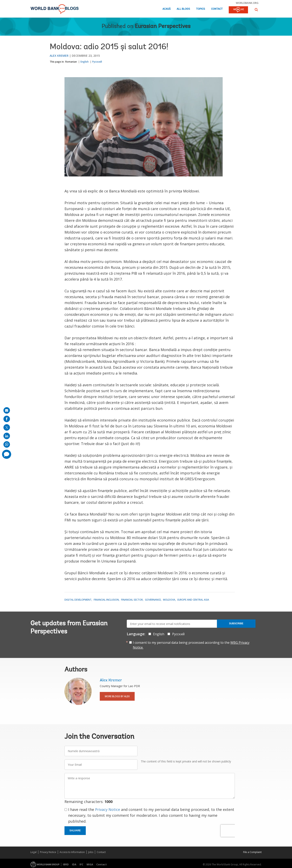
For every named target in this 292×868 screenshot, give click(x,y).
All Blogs (183, 9)
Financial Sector (132, 600)
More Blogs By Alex (117, 696)
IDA (74, 864)
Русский (97, 62)
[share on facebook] (7, 419)
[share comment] (7, 454)
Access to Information (72, 852)
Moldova (169, 600)
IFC (81, 864)
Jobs (91, 852)
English (85, 62)
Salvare (75, 831)
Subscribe (236, 624)
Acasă (166, 9)
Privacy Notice (108, 809)
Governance (153, 600)
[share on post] (7, 427)
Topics (201, 9)
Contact (217, 9)
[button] (256, 10)
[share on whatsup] (7, 444)
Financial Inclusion (106, 600)
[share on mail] (7, 410)
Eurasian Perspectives (163, 27)
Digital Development (78, 600)
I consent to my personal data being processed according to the (191, 645)
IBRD (66, 864)
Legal (33, 852)
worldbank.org (247, 3)
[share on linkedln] (7, 436)
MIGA (90, 864)
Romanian (71, 62)
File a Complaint (252, 852)
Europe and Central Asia (193, 600)
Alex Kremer (59, 56)
